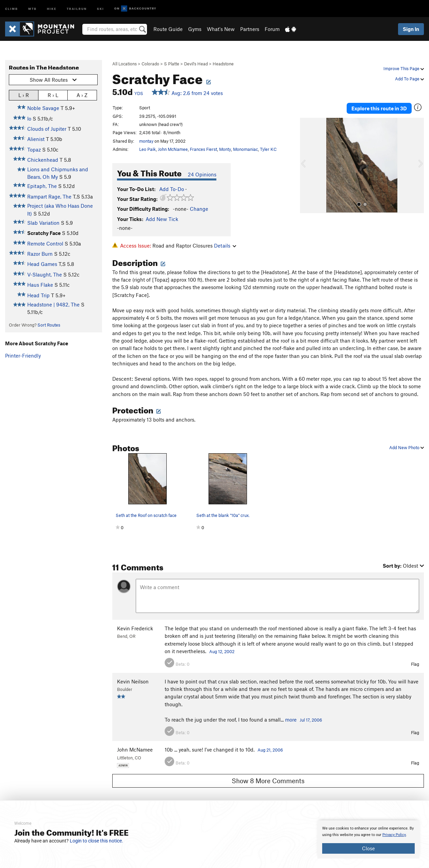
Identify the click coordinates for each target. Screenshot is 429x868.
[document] (368, 839)
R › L (53, 95)
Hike (52, 8)
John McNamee (173, 149)
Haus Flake (40, 285)
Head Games (42, 264)
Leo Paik (147, 149)
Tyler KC (268, 149)
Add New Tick (162, 219)
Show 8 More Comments (268, 781)
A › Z (82, 95)
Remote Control (45, 243)
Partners (250, 29)
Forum (272, 29)
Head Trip (38, 295)
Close (368, 848)
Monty (225, 149)
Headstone (223, 64)
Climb (12, 8)
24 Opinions (202, 174)
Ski (101, 8)
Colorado (150, 64)
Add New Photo (407, 447)
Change (199, 209)
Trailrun (77, 8)
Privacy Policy (394, 835)
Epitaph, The (42, 186)
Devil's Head (196, 64)
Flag (415, 664)
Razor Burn (40, 254)
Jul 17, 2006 (311, 720)
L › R (24, 95)
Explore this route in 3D (379, 108)
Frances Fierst (203, 149)
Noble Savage (43, 108)
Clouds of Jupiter (47, 129)
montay (146, 141)
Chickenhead (43, 160)
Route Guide (168, 29)
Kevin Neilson (133, 681)
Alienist (36, 139)
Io (29, 119)
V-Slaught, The (45, 274)
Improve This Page (404, 68)
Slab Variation (43, 223)
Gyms (195, 29)
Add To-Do (172, 189)
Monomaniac (245, 149)
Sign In (411, 29)
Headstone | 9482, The (53, 304)
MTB (32, 8)
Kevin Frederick (135, 628)
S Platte (172, 64)
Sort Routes (49, 325)
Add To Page (409, 79)
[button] (307, 165)
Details (225, 246)
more (291, 720)
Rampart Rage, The (49, 196)
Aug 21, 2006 (270, 750)
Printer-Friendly (23, 356)
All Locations (125, 64)
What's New (221, 29)
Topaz (34, 149)
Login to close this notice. (96, 841)
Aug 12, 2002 (222, 651)
